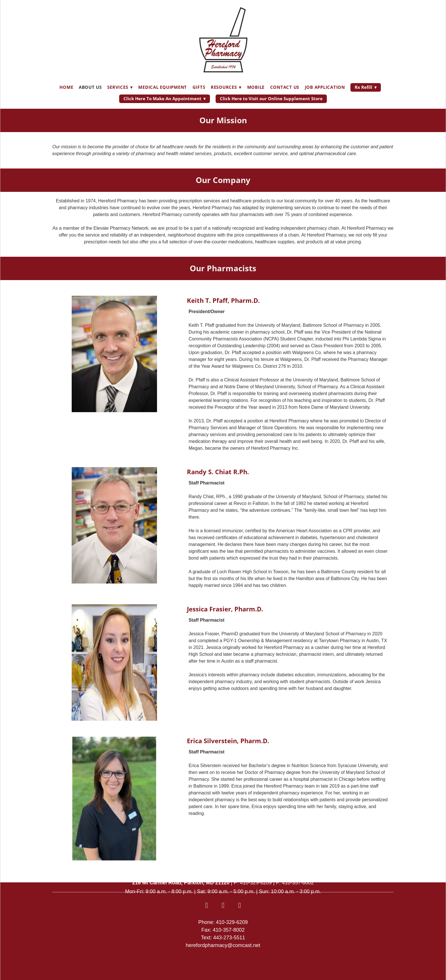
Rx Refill (366, 87)
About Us (90, 87)
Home (66, 87)
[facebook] (207, 905)
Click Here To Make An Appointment (165, 98)
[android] (239, 905)
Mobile (256, 87)
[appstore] (223, 905)
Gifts (199, 87)
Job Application (325, 87)
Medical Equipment (163, 87)
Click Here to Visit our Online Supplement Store (271, 98)
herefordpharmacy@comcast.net (223, 945)
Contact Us (285, 87)
